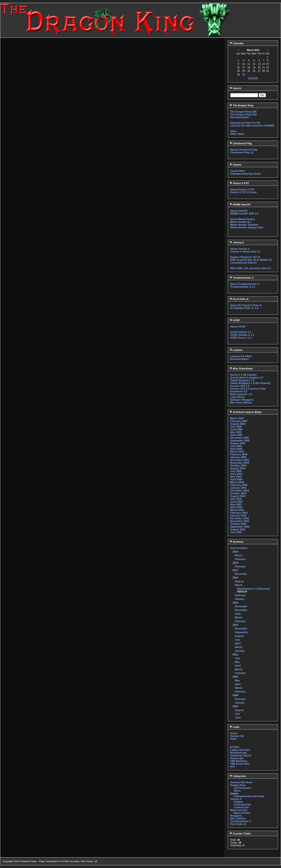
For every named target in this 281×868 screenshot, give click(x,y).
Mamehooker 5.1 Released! (254, 589)
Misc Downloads (241, 368)
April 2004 (236, 479)
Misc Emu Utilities (241, 403)
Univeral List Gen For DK (245, 123)
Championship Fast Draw (246, 174)
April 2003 (236, 507)
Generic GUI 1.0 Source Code (248, 389)
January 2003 (238, 516)
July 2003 (236, 499)
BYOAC (235, 747)
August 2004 (238, 468)
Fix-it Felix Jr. (239, 299)
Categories (238, 776)
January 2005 (238, 457)
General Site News (241, 782)
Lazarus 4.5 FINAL (241, 356)
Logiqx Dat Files (240, 750)
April (238, 643)
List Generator (242, 788)
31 (244, 75)
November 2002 (240, 521)
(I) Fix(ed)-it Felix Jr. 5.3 (244, 308)
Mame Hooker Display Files (247, 227)
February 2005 (239, 454)
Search (235, 88)
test (233, 767)
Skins (234, 131)
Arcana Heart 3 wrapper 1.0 (247, 377)
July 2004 (236, 471)
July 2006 (236, 427)
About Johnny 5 (240, 249)
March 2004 (237, 482)
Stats (233, 739)
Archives (237, 542)
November (241, 610)
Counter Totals (240, 833)
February (240, 559)
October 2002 (238, 524)
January (240, 599)
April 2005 (236, 449)
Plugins (238, 802)
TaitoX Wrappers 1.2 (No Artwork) (250, 383)
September (242, 632)
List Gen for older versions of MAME (252, 126)
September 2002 (240, 527)
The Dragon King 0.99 (243, 112)
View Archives (239, 548)
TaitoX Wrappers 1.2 (242, 380)
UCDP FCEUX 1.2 (241, 332)
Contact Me (237, 736)
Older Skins (237, 134)
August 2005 (238, 443)
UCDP (235, 320)
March (239, 555)
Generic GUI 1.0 (240, 386)
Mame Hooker (242, 813)
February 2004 (239, 485)
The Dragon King (242, 105)
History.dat (237, 758)
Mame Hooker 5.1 (241, 222)
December (241, 574)
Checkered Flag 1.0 (242, 152)
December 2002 (240, 518)
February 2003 (239, 513)
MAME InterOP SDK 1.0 (244, 214)
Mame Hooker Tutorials (244, 225)
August (239, 581)
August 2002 (238, 529)
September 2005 (240, 440)
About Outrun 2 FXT (242, 189)
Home (234, 733)
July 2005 (236, 446)
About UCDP (238, 327)
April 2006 (236, 435)
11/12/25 (253, 78)
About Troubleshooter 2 (245, 284)
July (237, 640)
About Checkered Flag (244, 150)
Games (235, 165)
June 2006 (236, 429)
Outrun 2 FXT (239, 183)
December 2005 (240, 438)
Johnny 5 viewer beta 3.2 (245, 252)
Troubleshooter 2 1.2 (243, 287)
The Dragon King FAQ (243, 114)
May (237, 662)
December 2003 (240, 491)
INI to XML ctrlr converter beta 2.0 (251, 268)
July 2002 (236, 532)
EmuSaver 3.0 (239, 391)
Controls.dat (241, 807)
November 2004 (240, 463)
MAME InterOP (240, 204)
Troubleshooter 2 (242, 278)
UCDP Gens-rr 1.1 (241, 338)
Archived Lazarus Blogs (246, 412)
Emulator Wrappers (242, 400)
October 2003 (238, 493)
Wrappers (236, 816)
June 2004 (236, 474)
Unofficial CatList (241, 755)
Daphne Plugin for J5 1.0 (245, 257)
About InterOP (239, 211)
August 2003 (238, 496)
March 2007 (237, 418)
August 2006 (238, 424)
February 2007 (239, 421)
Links (235, 727)
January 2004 (238, 488)
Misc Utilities (238, 818)
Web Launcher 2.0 (241, 394)
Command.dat (242, 805)
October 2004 (238, 465)
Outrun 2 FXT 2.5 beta (243, 192)
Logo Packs (237, 397)
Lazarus (236, 350)
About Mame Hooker (243, 219)
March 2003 (237, 510)
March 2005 (237, 452)
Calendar (237, 43)
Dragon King (238, 785)
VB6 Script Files (240, 764)
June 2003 (236, 502)
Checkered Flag (241, 143)
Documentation (240, 117)
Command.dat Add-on (243, 263)
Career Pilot (237, 171)
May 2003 (236, 504)
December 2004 (240, 460)
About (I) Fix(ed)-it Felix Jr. (246, 305)
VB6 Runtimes (239, 761)
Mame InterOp (239, 810)
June (238, 614)
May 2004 (236, 477)
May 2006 (236, 432)
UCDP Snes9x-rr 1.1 (242, 335)
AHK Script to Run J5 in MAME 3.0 (251, 260)
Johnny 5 (237, 242)
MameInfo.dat (238, 753)
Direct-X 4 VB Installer (244, 375)
